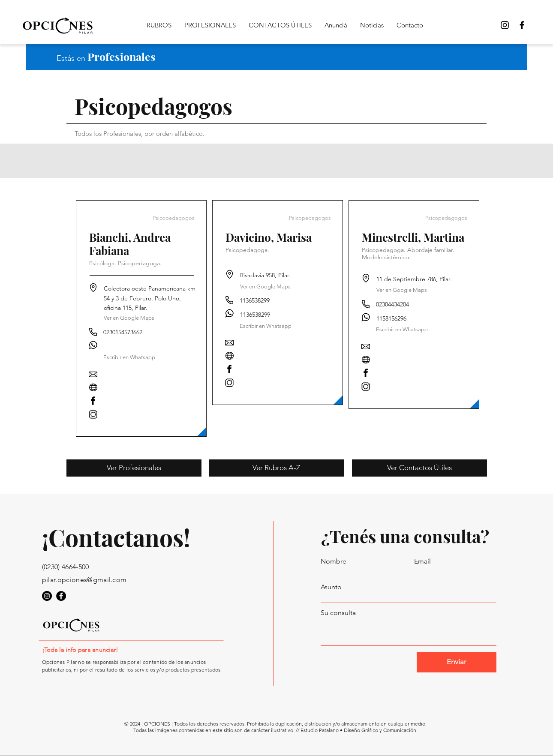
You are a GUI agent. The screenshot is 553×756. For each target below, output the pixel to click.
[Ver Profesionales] (134, 468)
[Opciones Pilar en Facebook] (522, 25)
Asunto (331, 587)
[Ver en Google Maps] (129, 318)
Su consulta (338, 613)
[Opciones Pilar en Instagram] (47, 596)
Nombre (334, 561)
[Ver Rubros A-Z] (276, 468)
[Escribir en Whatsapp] (266, 326)
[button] (129, 358)
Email (422, 561)
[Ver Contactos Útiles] (419, 468)
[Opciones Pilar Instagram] (505, 25)
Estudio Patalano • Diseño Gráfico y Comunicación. (359, 730)
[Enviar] (457, 662)
